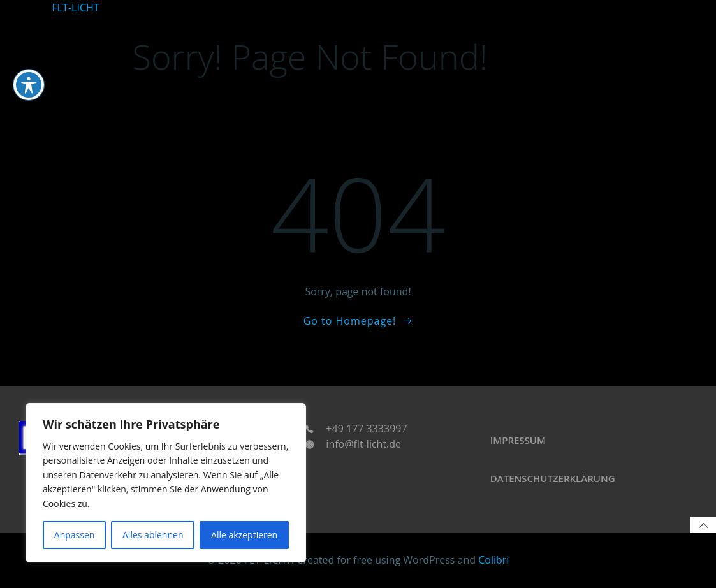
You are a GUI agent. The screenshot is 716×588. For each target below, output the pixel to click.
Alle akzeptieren (244, 535)
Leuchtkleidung (509, 8)
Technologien (577, 8)
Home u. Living (437, 8)
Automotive (374, 8)
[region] (166, 483)
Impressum (518, 440)
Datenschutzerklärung (553, 478)
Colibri (493, 560)
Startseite (324, 8)
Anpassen (75, 535)
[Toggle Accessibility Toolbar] (29, 34)
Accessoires (637, 8)
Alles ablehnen (153, 535)
